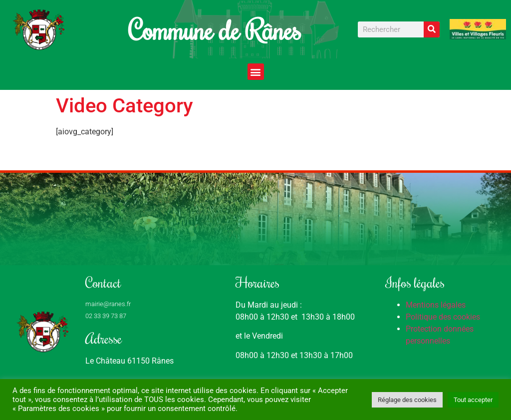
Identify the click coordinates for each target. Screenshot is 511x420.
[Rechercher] (432, 29)
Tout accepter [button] (473, 400)
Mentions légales (436, 305)
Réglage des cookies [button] (407, 400)
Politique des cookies (443, 317)
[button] (256, 72)
